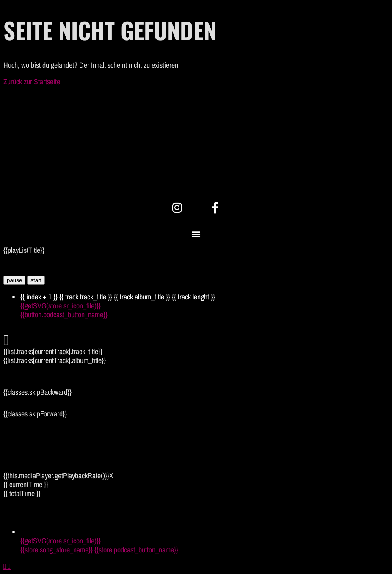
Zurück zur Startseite (32, 82)
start (36, 280)
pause (14, 280)
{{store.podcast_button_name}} (136, 550)
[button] (196, 234)
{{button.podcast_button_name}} (64, 315)
